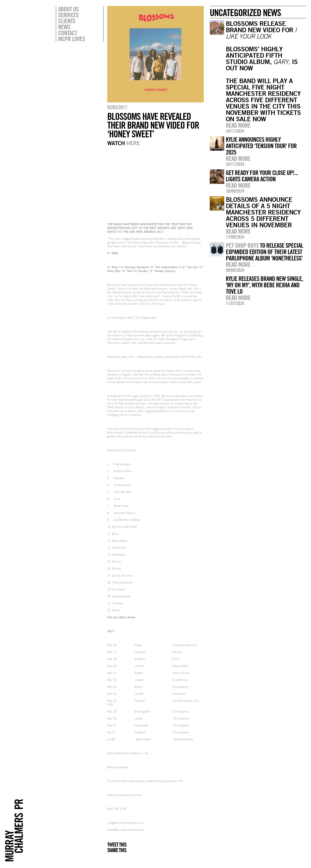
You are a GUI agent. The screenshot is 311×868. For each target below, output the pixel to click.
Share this (117, 850)
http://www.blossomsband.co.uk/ (128, 753)
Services (68, 15)
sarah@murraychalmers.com (126, 830)
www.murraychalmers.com (124, 795)
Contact (68, 33)
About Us (68, 9)
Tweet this (117, 845)
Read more (238, 125)
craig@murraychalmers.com (125, 823)
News (64, 27)
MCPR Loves (72, 39)
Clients (67, 21)
